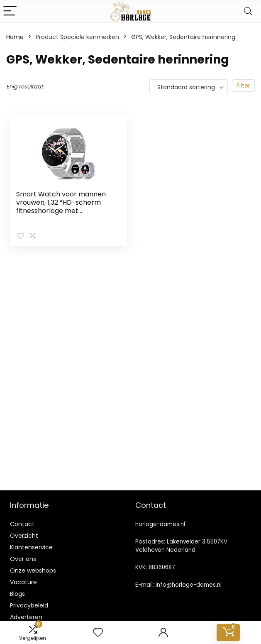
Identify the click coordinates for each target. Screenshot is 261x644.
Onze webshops (33, 571)
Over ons (23, 559)
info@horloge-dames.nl (189, 585)
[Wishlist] (98, 633)
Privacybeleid (29, 605)
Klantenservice (31, 547)
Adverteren (26, 617)
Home (15, 37)
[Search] (248, 11)
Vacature (23, 582)
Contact (22, 524)
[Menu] (10, 11)
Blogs (17, 594)
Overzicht (24, 536)
